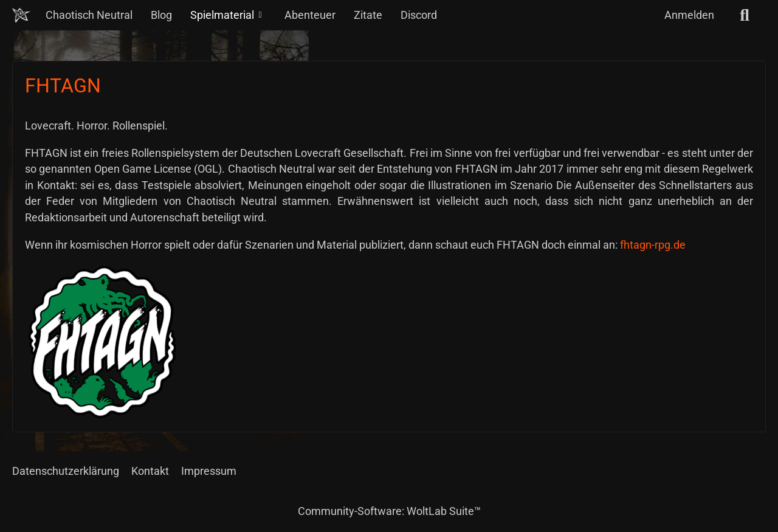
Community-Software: (389, 511)
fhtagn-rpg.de (653, 245)
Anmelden (689, 15)
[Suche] (745, 15)
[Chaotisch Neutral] (21, 15)
